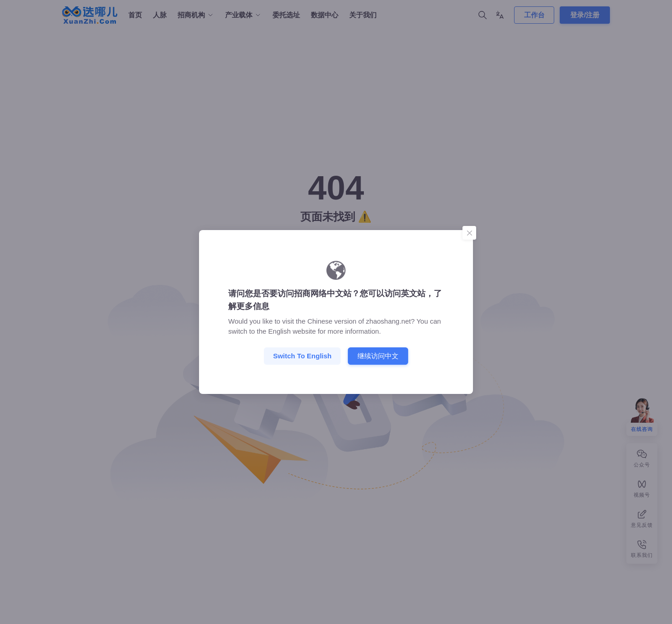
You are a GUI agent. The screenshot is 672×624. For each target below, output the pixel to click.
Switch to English (302, 356)
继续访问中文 (378, 356)
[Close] (469, 233)
